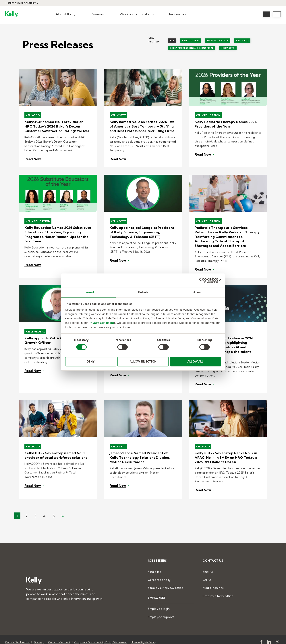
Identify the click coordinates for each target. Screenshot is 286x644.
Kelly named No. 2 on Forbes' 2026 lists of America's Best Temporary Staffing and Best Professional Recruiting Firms (143, 126)
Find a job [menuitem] (154, 549)
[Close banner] (220, 280)
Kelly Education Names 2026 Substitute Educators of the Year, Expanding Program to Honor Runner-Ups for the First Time (56, 230)
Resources (178, 14)
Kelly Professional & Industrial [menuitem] (192, 48)
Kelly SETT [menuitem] (228, 48)
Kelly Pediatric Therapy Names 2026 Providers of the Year (224, 124)
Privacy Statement (101, 323)
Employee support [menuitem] (160, 592)
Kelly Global (36, 322)
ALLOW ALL (195, 362)
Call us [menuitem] (207, 557)
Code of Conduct (59, 617)
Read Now (33, 156)
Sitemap (39, 617)
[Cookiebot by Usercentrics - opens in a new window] (202, 280)
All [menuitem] (172, 41)
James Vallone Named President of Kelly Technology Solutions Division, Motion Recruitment (142, 439)
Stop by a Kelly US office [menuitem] (164, 564)
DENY (91, 362)
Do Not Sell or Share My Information (130, 622)
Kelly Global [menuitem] (191, 41)
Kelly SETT (119, 115)
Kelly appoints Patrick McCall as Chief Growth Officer (55, 331)
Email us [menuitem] (208, 549)
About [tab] (198, 292)
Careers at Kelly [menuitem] (158, 557)
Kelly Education (209, 115)
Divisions (98, 14)
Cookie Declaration (17, 617)
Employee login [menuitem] (158, 584)
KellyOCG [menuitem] (242, 41)
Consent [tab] (88, 292)
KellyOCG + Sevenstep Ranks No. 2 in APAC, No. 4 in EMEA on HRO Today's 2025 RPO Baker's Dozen (225, 439)
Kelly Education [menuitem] (218, 41)
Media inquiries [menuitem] (212, 564)
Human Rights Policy (144, 617)
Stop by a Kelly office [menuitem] (217, 572)
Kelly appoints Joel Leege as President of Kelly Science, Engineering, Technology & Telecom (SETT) (143, 228)
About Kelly (66, 14)
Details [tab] (143, 292)
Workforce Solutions (137, 14)
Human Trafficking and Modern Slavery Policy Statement (41, 622)
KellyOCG (33, 115)
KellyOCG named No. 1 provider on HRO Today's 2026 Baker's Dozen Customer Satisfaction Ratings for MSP (57, 126)
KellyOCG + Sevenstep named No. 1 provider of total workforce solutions (55, 437)
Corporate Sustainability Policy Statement (101, 617)
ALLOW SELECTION (143, 362)
